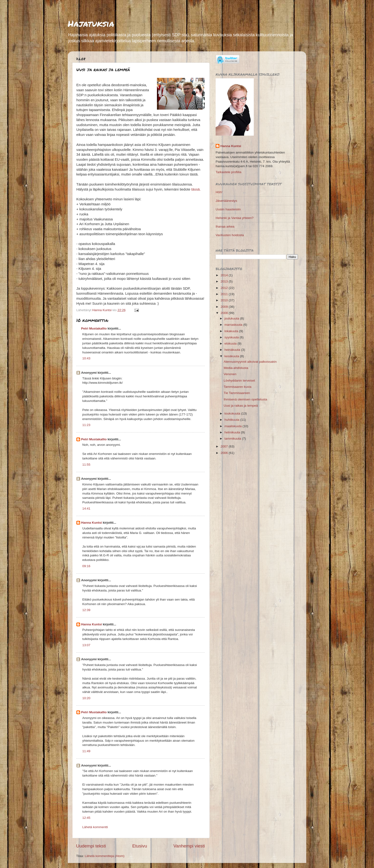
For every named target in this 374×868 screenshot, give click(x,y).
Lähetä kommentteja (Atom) (105, 856)
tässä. (196, 189)
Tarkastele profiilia (229, 172)
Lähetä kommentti (95, 827)
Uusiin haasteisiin (228, 209)
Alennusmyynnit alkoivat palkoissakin (250, 362)
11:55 (86, 465)
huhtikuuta (232, 420)
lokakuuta (232, 331)
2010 (225, 300)
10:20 (86, 698)
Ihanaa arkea (225, 226)
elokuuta (231, 343)
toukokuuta (233, 413)
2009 (225, 307)
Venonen (230, 374)
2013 (225, 281)
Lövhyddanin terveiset (239, 381)
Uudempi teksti (91, 846)
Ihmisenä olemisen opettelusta (245, 399)
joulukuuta (232, 318)
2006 (225, 453)
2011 (225, 294)
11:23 (86, 425)
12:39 (86, 610)
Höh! (219, 192)
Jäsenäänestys (226, 201)
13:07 (86, 645)
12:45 (86, 818)
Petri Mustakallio (94, 328)
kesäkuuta (232, 356)
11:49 (86, 751)
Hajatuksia (91, 23)
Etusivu (140, 846)
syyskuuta (232, 337)
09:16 (86, 566)
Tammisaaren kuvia (238, 387)
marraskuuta (234, 325)
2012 (225, 288)
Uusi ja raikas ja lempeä (241, 406)
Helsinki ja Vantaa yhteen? (235, 218)
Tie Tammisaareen (237, 393)
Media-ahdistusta (236, 368)
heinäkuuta (233, 350)
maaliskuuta (234, 426)
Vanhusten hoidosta (230, 235)
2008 (225, 313)
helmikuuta (233, 432)
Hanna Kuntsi (91, 523)
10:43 (86, 358)
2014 (225, 275)
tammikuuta (233, 439)
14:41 (86, 509)
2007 (225, 446)
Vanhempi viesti (189, 846)
